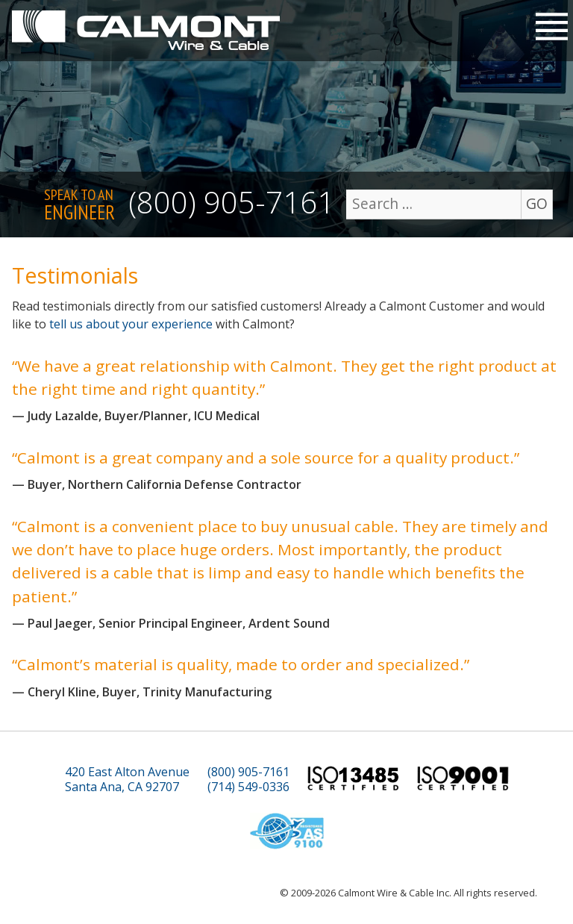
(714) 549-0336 (248, 787)
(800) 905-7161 (231, 202)
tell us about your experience (131, 324)
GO (537, 203)
